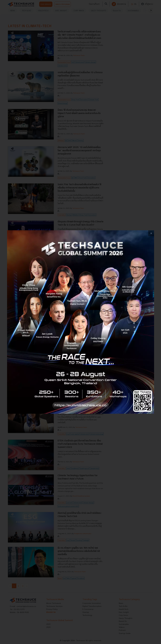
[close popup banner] (151, 233)
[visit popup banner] (81, 322)
